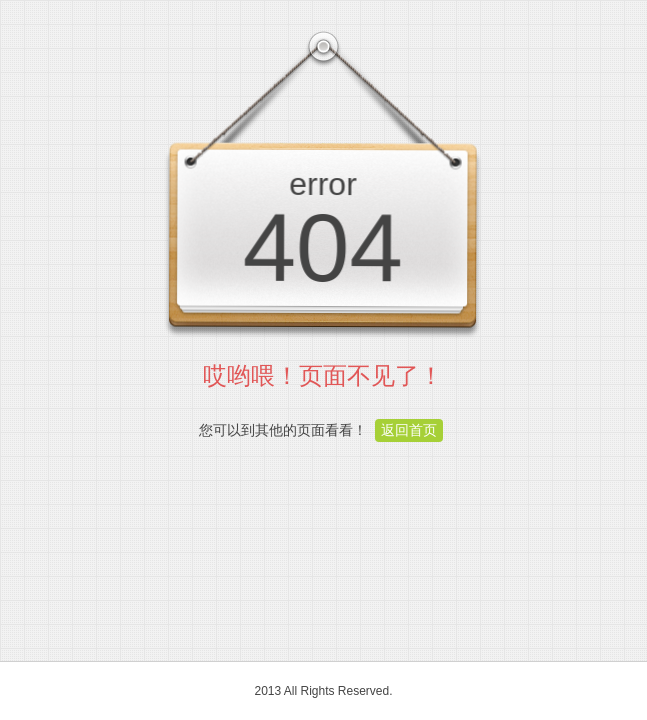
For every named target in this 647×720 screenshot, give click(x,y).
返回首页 (409, 430)
